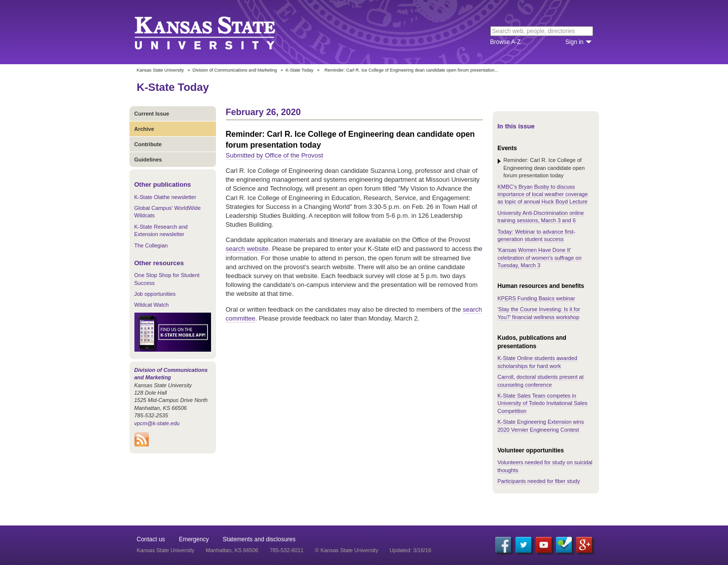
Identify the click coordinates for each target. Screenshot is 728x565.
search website (247, 249)
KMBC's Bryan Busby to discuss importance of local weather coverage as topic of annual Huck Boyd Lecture (543, 194)
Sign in (575, 42)
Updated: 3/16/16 (410, 550)
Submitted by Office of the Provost (275, 155)
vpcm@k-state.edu (157, 423)
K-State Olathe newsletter (165, 197)
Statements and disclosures (259, 539)
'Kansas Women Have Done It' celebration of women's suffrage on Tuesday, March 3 (540, 258)
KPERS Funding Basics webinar (536, 298)
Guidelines (148, 160)
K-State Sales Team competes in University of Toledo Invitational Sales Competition (543, 403)
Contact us (151, 539)
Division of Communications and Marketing (235, 70)
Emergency (194, 539)
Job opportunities (155, 294)
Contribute (148, 144)
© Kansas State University (346, 550)
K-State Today (300, 70)
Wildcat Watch (152, 305)
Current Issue (152, 114)
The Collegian (151, 245)
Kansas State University (217, 32)
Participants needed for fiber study (539, 481)
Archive (144, 129)
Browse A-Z (506, 42)
